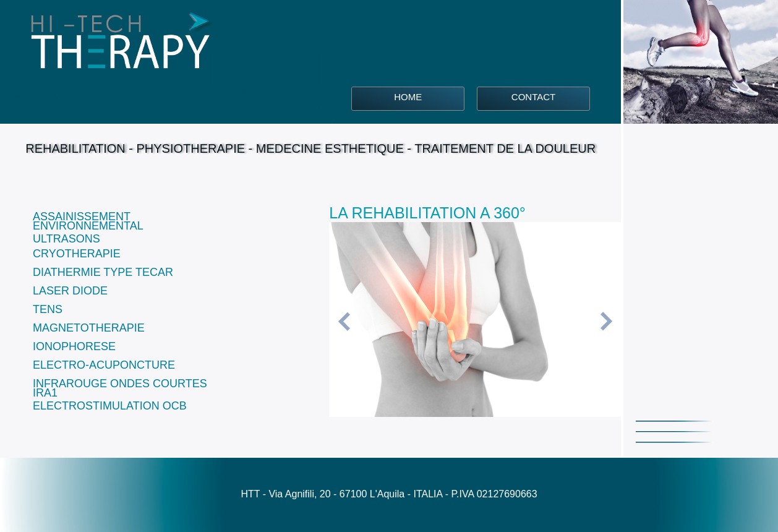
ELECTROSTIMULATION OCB (110, 406)
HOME (408, 97)
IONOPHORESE (74, 346)
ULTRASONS (66, 239)
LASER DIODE (70, 291)
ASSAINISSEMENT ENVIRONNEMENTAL (88, 221)
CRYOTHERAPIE (77, 254)
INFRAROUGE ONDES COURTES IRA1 (120, 388)
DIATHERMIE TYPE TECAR (103, 272)
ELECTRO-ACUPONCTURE (104, 365)
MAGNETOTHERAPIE (89, 328)
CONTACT (533, 97)
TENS (48, 309)
